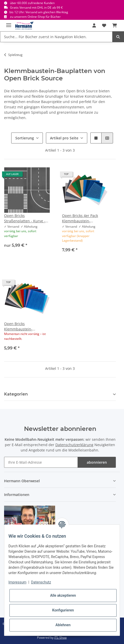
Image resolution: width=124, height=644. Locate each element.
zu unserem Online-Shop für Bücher (35, 17)
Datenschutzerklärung (74, 445)
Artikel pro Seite (64, 138)
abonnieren (97, 462)
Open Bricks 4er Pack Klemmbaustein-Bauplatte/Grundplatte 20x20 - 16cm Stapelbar (82, 218)
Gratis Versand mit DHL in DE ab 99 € (36, 8)
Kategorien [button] (16, 394)
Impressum (17, 582)
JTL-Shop (60, 638)
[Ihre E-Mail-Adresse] (41, 462)
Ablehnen (63, 625)
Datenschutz (41, 582)
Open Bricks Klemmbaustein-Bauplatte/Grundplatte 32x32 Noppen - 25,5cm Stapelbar (24, 326)
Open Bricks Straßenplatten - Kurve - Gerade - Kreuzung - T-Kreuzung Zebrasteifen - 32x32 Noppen (25, 218)
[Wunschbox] (104, 25)
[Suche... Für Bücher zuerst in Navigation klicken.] (56, 37)
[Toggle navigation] (9, 23)
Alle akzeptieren (63, 595)
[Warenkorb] (115, 25)
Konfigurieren (63, 610)
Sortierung (25, 138)
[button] (94, 25)
